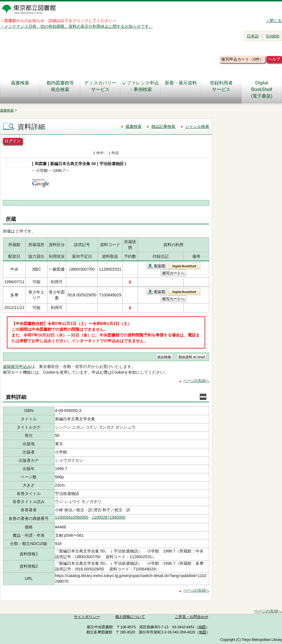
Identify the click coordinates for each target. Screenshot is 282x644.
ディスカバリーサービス (100, 86)
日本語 (253, 36)
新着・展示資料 (181, 86)
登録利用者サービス (221, 86)
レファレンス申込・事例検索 (140, 86)
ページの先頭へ (196, 381)
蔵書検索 (20, 86)
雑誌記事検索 (163, 126)
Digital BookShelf (184, 266)
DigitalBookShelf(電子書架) (262, 89)
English (273, 36)
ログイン (13, 141)
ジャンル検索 (197, 126)
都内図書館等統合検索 (60, 86)
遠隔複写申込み (17, 366)
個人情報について (130, 617)
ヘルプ (274, 59)
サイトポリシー (87, 617)
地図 (202, 627)
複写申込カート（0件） (242, 59)
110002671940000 (108, 517)
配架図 (160, 266)
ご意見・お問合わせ (192, 617)
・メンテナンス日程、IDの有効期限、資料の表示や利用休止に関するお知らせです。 (77, 26)
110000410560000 (72, 517)
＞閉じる (274, 21)
